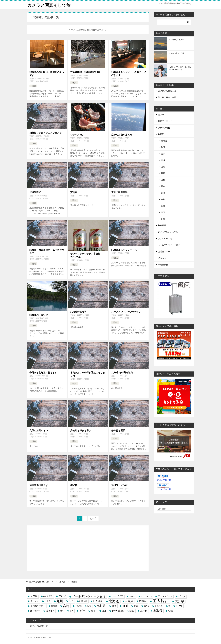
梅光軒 (74, 485)
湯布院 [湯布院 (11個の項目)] (50, 611)
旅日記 (161, 134)
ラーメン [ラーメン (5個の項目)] (34, 601)
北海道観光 (35, 192)
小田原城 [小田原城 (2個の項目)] (78, 606)
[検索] (174, 22)
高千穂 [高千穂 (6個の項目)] (144, 611)
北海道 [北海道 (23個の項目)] (114, 601)
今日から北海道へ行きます (43, 372)
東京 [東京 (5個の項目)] (136, 606)
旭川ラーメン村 (119, 485)
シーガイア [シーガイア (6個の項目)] (117, 596)
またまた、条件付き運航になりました (88, 374)
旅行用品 (162, 225)
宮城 (163, 160)
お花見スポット (165, 251)
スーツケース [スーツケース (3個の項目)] (146, 596)
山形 (163, 167)
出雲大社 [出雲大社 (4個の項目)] (83, 601)
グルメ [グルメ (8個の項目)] (62, 596)
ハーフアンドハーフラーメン (126, 311)
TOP (41, 581)
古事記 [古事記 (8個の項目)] (143, 601)
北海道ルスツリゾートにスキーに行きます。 (129, 73)
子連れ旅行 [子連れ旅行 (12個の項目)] (38, 606)
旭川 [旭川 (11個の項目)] (125, 606)
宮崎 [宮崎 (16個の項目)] (66, 606)
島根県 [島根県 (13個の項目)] (101, 606)
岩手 (163, 154)
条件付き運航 (118, 430)
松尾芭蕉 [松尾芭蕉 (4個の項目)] (159, 606)
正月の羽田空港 (119, 192)
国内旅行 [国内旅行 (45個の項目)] (161, 601)
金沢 (163, 193)
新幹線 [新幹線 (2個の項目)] (114, 606)
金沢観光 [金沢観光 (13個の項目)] (118, 611)
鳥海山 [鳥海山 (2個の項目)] (170, 611)
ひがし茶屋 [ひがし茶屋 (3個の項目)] (48, 596)
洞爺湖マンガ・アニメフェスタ (46, 133)
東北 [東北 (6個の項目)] (146, 606)
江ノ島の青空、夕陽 (177, 53)
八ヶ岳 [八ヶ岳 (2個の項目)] (71, 601)
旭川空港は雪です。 (40, 485)
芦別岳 (74, 192)
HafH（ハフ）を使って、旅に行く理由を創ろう (180, 68)
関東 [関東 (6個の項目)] (132, 611)
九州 (163, 219)
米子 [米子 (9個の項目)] (93, 611)
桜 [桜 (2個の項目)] (169, 606)
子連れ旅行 (163, 264)
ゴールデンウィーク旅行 (169, 245)
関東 (163, 186)
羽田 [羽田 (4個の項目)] (104, 611)
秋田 (163, 147)
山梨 (163, 180)
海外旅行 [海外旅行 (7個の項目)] (35, 611)
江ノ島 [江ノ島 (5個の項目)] (179, 606)
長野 (163, 173)
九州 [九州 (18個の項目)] (60, 601)
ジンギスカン (77, 135)
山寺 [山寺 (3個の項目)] (89, 606)
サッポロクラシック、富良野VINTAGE (85, 255)
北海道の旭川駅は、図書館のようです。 (47, 73)
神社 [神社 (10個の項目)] (82, 611)
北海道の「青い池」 (40, 315)
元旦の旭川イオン (39, 430)
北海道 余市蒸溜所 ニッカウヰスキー (47, 251)
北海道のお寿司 (78, 311)
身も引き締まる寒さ (81, 430)
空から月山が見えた (122, 135)
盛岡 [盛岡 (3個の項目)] (71, 611)
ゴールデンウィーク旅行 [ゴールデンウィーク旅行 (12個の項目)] (89, 596)
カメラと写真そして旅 (49, 5)
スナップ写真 (164, 128)
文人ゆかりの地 (165, 238)
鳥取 (163, 206)
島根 (163, 199)
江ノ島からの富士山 (177, 40)
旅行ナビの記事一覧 (39, 626)
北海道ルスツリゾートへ (124, 250)
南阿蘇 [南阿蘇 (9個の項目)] (129, 601)
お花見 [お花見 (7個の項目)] (34, 596)
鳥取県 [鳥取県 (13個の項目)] (158, 611)
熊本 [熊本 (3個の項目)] (62, 611)
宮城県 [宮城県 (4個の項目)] (54, 606)
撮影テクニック (165, 121)
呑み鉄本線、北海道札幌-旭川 (86, 72)
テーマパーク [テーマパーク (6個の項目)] (165, 596)
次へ (92, 518)
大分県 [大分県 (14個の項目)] (179, 601)
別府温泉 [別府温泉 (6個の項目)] (98, 601)
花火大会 (162, 258)
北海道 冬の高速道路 (122, 372)
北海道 (33, 86)
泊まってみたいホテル (168, 232)
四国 (163, 212)
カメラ (161, 114)
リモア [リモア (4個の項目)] (47, 601)
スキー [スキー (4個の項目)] (132, 596)
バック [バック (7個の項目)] (182, 596)
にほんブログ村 (164, 480)
